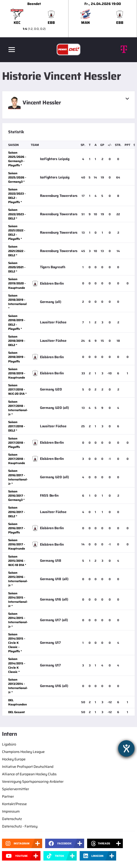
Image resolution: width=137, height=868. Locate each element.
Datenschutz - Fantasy (20, 826)
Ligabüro (9, 744)
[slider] (68, 19)
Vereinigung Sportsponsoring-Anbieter (33, 781)
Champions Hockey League (23, 752)
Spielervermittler (16, 789)
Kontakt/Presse (14, 804)
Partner (8, 796)
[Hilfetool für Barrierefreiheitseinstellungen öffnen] (126, 748)
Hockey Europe (14, 759)
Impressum (11, 811)
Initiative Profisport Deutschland (28, 767)
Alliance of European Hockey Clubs (29, 774)
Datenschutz (12, 819)
